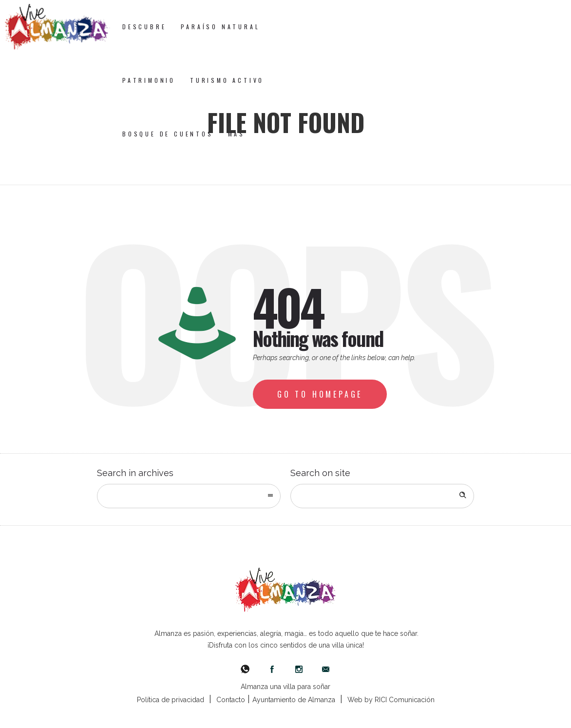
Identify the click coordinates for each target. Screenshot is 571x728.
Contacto (231, 700)
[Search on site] (382, 496)
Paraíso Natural (220, 27)
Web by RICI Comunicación (391, 700)
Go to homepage (320, 394)
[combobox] (189, 496)
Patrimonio (149, 80)
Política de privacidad (171, 700)
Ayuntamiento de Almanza (294, 700)
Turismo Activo (227, 80)
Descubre (144, 27)
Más (237, 134)
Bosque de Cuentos (168, 134)
